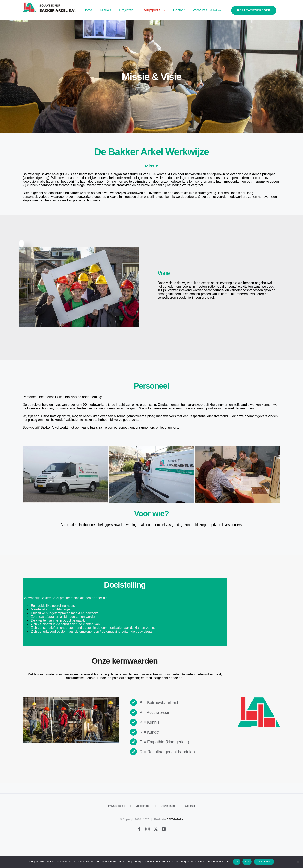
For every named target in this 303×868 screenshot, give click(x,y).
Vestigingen (143, 834)
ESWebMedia (175, 848)
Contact (190, 834)
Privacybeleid (117, 834)
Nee (247, 862)
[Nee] (298, 862)
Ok (237, 862)
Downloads (168, 834)
